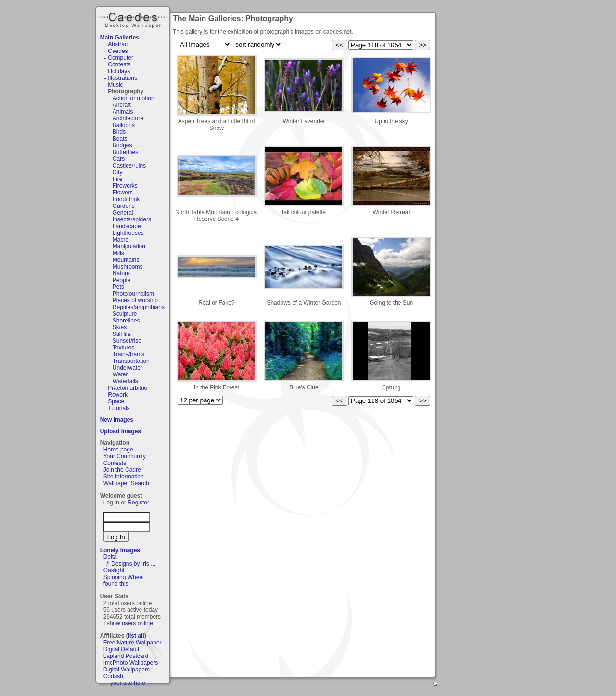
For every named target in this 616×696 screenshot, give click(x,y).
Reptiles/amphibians (139, 307)
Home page (118, 450)
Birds (119, 132)
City (118, 172)
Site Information (124, 477)
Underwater (128, 368)
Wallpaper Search (126, 483)
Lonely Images (120, 550)
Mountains (126, 260)
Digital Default (122, 649)
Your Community (125, 456)
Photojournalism (133, 294)
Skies (120, 327)
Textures (123, 348)
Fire (118, 179)
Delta (110, 557)
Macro (121, 240)
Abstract (118, 44)
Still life (122, 334)
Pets (118, 287)
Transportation (131, 361)
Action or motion (134, 98)
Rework (118, 395)
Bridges (122, 145)
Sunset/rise (127, 341)
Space (116, 401)
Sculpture (125, 314)
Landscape (127, 226)
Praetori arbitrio (128, 388)
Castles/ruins (129, 166)
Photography (126, 91)
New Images (117, 420)
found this (116, 584)
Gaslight (114, 570)
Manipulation (129, 246)
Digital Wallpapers (127, 670)
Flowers (123, 193)
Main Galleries (120, 38)
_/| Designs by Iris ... (130, 564)
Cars (119, 159)
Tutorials (119, 408)
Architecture (128, 118)
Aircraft (122, 105)
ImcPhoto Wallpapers (131, 663)
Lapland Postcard (126, 656)
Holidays (119, 71)
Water (120, 374)
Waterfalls (125, 381)
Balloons (124, 125)
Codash (113, 676)
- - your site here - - (128, 683)
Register (138, 503)
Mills (118, 253)
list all (136, 636)
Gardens (124, 206)
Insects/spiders (132, 219)
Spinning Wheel (124, 577)
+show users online (128, 623)
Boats (120, 139)
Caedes (134, 19)
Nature (121, 273)
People (122, 280)
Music (115, 85)
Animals (123, 112)
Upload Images (121, 431)
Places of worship (135, 300)
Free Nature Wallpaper (133, 643)
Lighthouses (128, 233)
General (123, 213)
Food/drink (126, 199)
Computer (121, 58)
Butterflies (125, 152)
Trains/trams (128, 354)
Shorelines (126, 321)
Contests (119, 64)
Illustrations (122, 78)
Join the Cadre (122, 470)
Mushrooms (128, 267)
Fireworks (125, 186)
